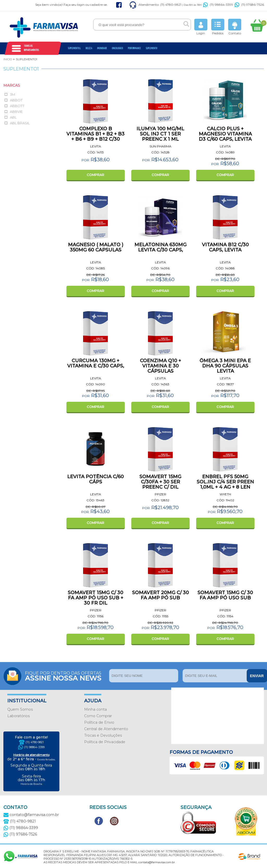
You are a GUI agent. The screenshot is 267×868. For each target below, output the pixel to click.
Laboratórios (18, 716)
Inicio (8, 59)
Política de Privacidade (105, 742)
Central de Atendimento (106, 729)
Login (201, 27)
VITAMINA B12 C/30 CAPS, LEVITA (225, 247)
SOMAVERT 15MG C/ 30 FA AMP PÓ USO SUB (225, 595)
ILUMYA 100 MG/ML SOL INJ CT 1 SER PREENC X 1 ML (160, 134)
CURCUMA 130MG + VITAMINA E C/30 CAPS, (96, 363)
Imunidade (102, 48)
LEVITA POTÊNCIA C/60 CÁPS (95, 479)
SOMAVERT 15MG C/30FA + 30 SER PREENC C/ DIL (160, 482)
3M (13, 94)
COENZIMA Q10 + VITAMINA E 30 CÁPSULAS (160, 366)
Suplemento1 (74, 48)
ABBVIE (16, 112)
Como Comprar (98, 716)
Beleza (89, 48)
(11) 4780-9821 (35, 742)
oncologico (118, 48)
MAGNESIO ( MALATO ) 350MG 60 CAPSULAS (96, 247)
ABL (13, 117)
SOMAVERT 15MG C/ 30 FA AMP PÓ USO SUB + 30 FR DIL (95, 598)
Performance (134, 48)
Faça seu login (74, 5)
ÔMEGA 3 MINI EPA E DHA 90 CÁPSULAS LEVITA (225, 366)
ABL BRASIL (20, 123)
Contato (235, 27)
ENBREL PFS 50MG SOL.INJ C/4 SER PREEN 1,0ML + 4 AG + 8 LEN (225, 482)
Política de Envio (99, 722)
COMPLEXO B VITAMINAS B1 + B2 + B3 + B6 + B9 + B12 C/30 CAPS (95, 137)
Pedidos (218, 27)
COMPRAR (95, 175)
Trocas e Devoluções (103, 735)
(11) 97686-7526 (249, 5)
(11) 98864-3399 (218, 5)
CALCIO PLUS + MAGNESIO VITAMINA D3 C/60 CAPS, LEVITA (225, 134)
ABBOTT (17, 106)
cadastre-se (98, 5)
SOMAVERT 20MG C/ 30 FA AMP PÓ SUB (160, 595)
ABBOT (16, 100)
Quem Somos (20, 709)
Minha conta (95, 709)
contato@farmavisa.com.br (31, 815)
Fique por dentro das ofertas (66, 676)
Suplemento (151, 48)
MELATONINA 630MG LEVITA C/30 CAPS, (160, 247)
